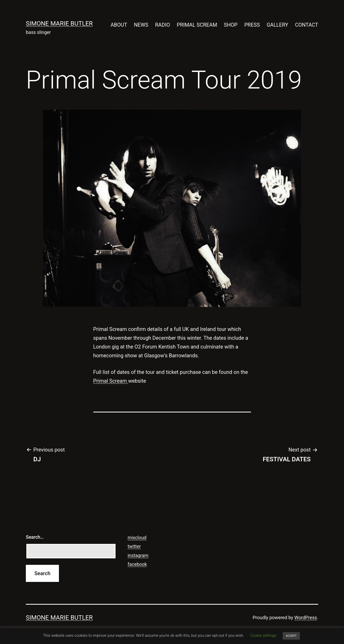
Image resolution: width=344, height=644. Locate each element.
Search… (35, 537)
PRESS (252, 25)
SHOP (231, 25)
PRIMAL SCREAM (197, 25)
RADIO (163, 25)
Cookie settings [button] (263, 635)
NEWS (141, 25)
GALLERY (277, 25)
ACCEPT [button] (291, 636)
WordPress (306, 617)
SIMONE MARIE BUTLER (59, 24)
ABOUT (119, 25)
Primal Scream (111, 381)
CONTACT (307, 25)
